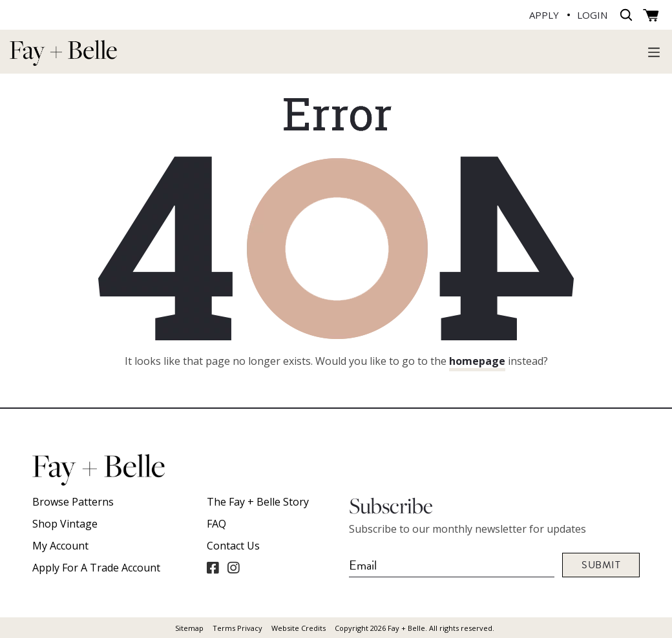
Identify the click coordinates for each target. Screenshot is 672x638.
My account (60, 546)
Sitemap (189, 628)
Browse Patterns (73, 502)
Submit (601, 565)
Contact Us (233, 546)
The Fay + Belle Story (258, 502)
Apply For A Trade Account (96, 568)
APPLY (544, 15)
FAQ (216, 524)
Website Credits (299, 628)
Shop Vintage (65, 524)
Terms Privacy (237, 628)
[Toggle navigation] (654, 52)
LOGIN (592, 15)
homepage (477, 361)
